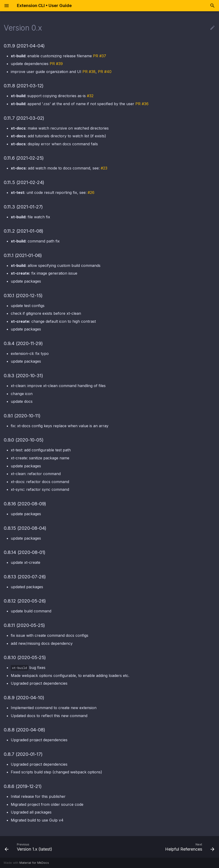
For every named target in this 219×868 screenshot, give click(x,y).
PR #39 (56, 64)
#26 (91, 192)
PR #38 (89, 72)
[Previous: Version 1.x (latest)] (29, 847)
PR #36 (142, 104)
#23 (104, 168)
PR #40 (105, 72)
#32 (90, 96)
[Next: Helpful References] (189, 847)
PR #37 (100, 56)
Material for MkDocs (34, 863)
